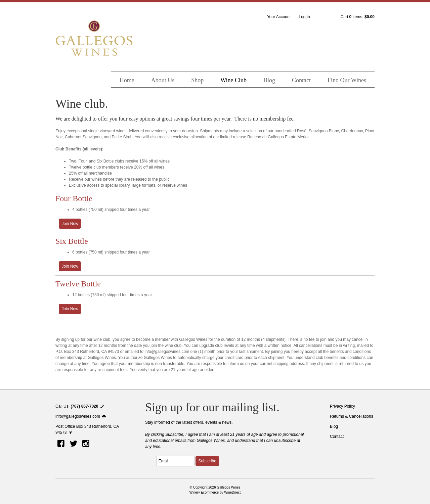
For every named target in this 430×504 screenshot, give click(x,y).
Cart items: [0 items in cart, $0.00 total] (358, 17)
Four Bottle (74, 198)
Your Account (279, 17)
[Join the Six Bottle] (70, 266)
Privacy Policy (342, 406)
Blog (269, 80)
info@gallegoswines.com (81, 416)
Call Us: (80, 406)
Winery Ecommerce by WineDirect (215, 492)
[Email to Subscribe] (175, 461)
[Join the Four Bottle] (70, 224)
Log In (304, 17)
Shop (197, 80)
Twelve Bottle (78, 284)
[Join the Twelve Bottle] (70, 309)
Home (127, 80)
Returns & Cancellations (352, 416)
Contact (301, 80)
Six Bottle (72, 241)
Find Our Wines (347, 80)
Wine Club (233, 80)
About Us (163, 80)
